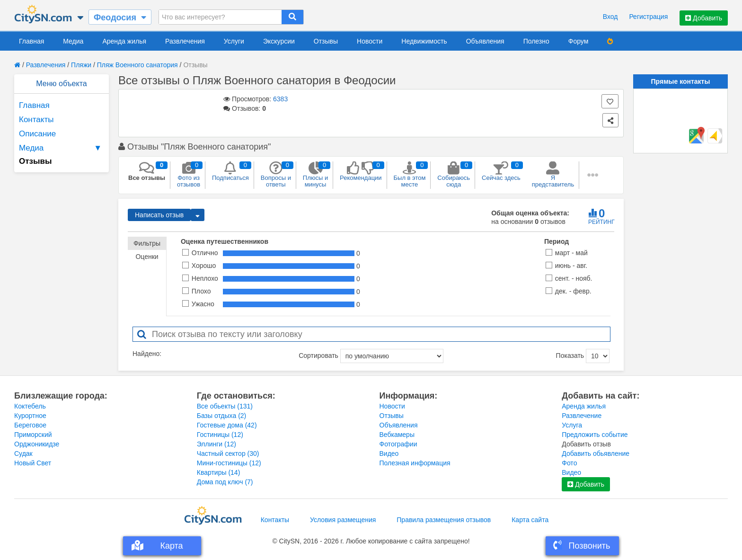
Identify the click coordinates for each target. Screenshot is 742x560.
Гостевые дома (227, 425)
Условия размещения (343, 520)
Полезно (536, 41)
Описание (37, 134)
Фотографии (398, 444)
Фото (569, 463)
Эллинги (216, 444)
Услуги (234, 41)
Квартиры (219, 472)
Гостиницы (220, 435)
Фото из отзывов (189, 175)
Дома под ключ (225, 482)
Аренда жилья (124, 41)
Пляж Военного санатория (137, 65)
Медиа (73, 41)
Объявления (485, 41)
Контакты (36, 120)
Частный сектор (228, 453)
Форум (579, 41)
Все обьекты (225, 406)
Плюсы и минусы (315, 175)
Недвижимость (424, 41)
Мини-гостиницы (229, 463)
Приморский (33, 435)
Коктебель (30, 406)
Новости (370, 41)
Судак (23, 453)
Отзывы (326, 41)
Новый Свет (33, 463)
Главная (31, 41)
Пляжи (81, 65)
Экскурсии (279, 41)
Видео (389, 453)
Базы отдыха (222, 416)
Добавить (704, 18)
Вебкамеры (397, 435)
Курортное (30, 416)
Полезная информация (415, 463)
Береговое (30, 425)
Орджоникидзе (37, 444)
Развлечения (185, 41)
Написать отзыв (159, 215)
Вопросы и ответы (276, 175)
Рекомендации (361, 171)
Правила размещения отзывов (444, 520)
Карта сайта (530, 520)
